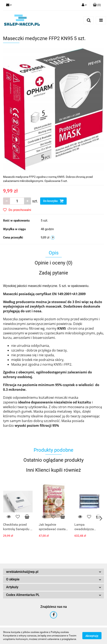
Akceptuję (92, 636)
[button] (97, 5)
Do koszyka (53, 201)
